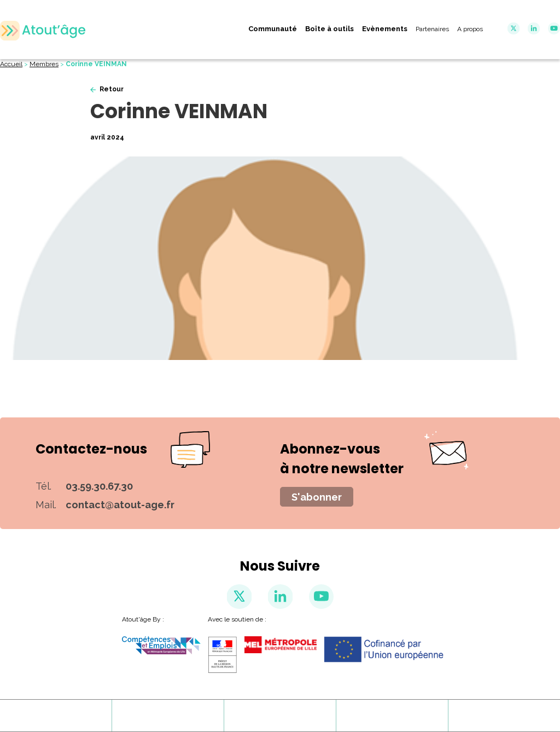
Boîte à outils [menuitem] (329, 29)
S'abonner (317, 497)
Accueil (11, 64)
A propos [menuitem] (470, 29)
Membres (44, 64)
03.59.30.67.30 (99, 486)
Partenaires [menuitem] (432, 29)
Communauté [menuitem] (273, 29)
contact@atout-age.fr (120, 505)
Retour (112, 89)
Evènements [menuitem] (385, 29)
